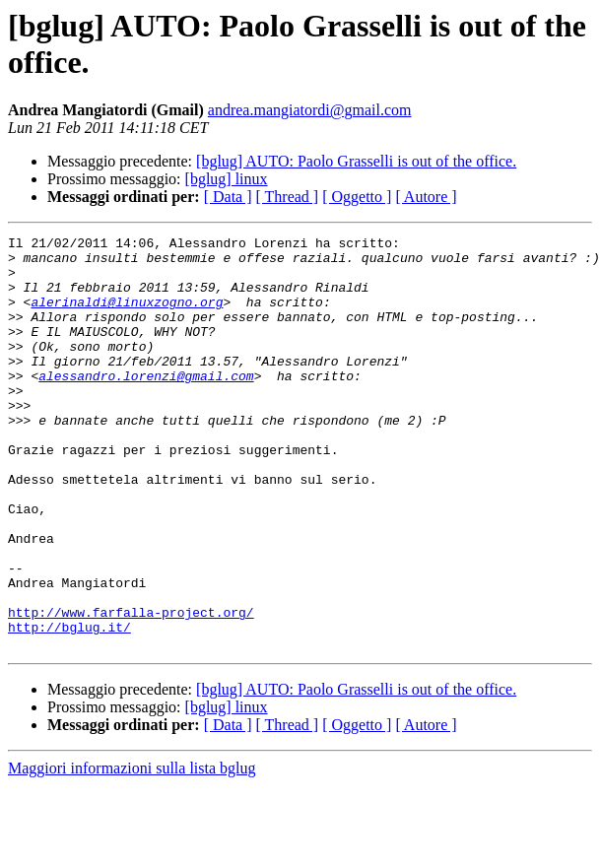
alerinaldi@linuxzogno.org (127, 316)
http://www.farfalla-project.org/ (131, 689)
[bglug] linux (227, 179)
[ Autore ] (426, 197)
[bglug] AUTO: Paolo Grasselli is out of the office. (356, 161)
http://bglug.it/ (69, 706)
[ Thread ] (288, 197)
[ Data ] (228, 197)
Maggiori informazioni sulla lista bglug (132, 851)
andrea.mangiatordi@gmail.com (310, 110)
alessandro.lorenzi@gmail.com (146, 405)
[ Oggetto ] (357, 197)
